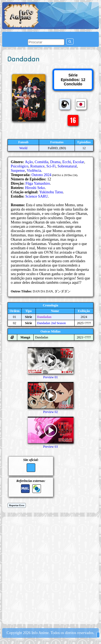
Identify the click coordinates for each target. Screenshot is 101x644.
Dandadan (44, 317)
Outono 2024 (41, 175)
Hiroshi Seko (35, 188)
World (23, 148)
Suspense (18, 171)
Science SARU (37, 196)
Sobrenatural (67, 166)
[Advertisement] (50, 570)
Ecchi (67, 162)
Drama (55, 162)
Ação (29, 162)
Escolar (78, 162)
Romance (37, 166)
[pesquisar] (46, 42)
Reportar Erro (17, 505)
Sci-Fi (51, 166)
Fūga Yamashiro (38, 183)
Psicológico (20, 166)
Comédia (42, 162)
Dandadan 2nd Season (52, 323)
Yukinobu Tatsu (51, 192)
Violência (34, 171)
